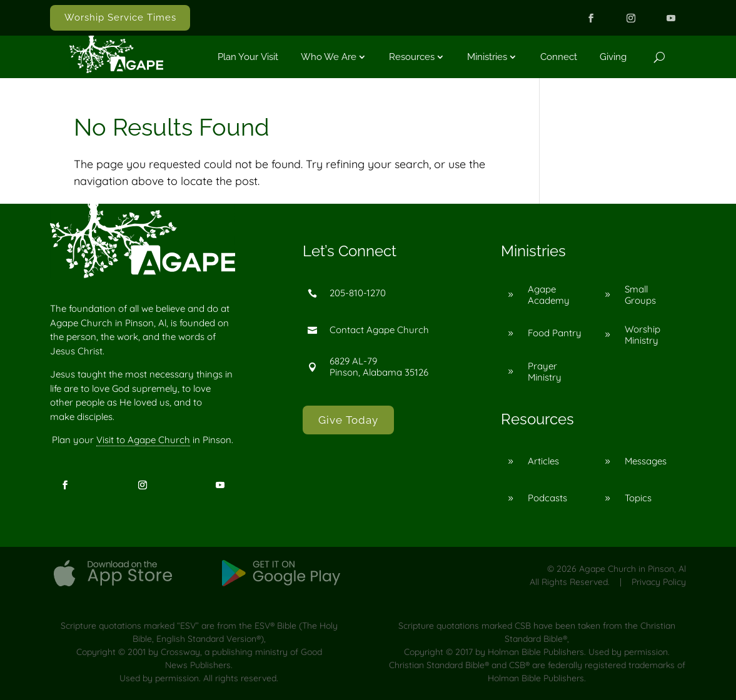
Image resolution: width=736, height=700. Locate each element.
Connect (559, 57)
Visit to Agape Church (143, 440)
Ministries (487, 57)
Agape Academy (549, 295)
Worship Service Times (120, 17)
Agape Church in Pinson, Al (633, 569)
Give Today (348, 420)
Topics (638, 498)
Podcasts (547, 498)
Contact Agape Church (379, 330)
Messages (646, 461)
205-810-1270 (358, 293)
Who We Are (329, 57)
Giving (613, 57)
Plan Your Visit (248, 57)
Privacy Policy (659, 582)
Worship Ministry (643, 335)
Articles (543, 461)
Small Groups (640, 295)
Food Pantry (555, 333)
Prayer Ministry (545, 372)
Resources (412, 57)
